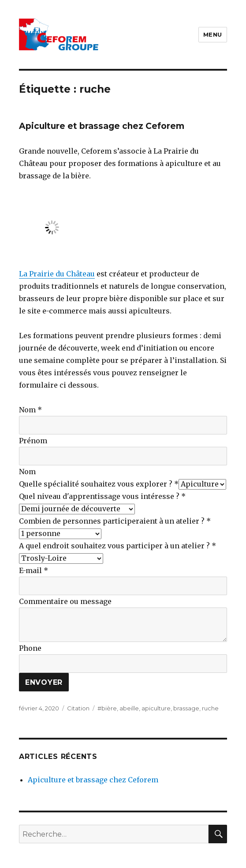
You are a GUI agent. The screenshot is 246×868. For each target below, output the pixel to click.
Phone (30, 648)
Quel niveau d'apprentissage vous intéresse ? (102, 496)
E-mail (34, 570)
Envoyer (44, 682)
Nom (30, 410)
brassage (186, 708)
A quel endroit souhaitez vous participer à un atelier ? (117, 546)
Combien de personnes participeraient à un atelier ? (115, 521)
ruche (210, 708)
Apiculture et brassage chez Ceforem (102, 126)
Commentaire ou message (65, 601)
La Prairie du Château (57, 274)
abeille (129, 708)
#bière (107, 708)
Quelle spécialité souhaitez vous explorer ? (99, 484)
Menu (213, 34)
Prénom (33, 441)
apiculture (156, 708)
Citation (78, 708)
